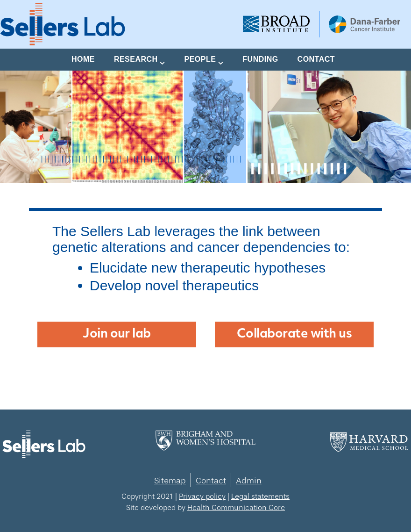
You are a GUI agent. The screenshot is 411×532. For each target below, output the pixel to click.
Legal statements (260, 496)
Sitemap (170, 481)
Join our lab (117, 334)
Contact (211, 481)
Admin (249, 481)
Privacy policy (202, 496)
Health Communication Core (236, 507)
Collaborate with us (294, 334)
